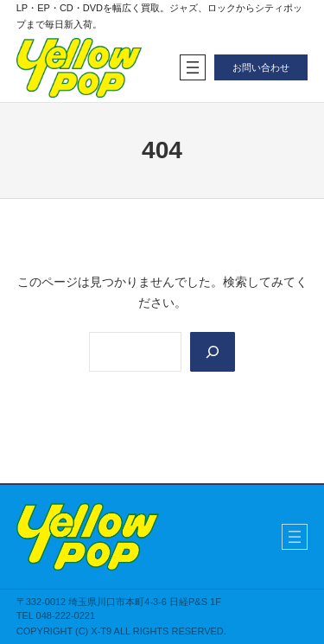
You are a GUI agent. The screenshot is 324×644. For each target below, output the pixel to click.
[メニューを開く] (193, 67)
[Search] (213, 352)
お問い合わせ (261, 67)
